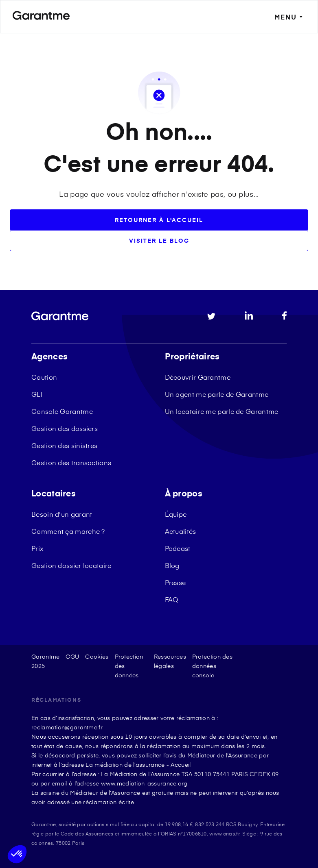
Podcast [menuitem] (178, 548)
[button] (17, 854)
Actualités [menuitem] (181, 531)
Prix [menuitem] (37, 548)
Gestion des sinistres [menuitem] (64, 445)
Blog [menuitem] (172, 565)
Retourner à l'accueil (159, 220)
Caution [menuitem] (44, 377)
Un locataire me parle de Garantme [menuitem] (222, 411)
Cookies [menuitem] (97, 656)
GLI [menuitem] (37, 394)
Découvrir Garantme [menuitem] (198, 377)
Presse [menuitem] (175, 582)
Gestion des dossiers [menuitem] (65, 428)
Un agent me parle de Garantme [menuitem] (217, 394)
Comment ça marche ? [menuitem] (68, 531)
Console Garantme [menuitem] (62, 411)
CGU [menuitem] (72, 656)
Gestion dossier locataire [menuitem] (71, 565)
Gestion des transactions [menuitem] (71, 462)
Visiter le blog (159, 240)
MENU (290, 17)
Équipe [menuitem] (176, 514)
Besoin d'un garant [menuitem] (62, 514)
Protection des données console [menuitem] (212, 666)
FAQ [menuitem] (172, 599)
